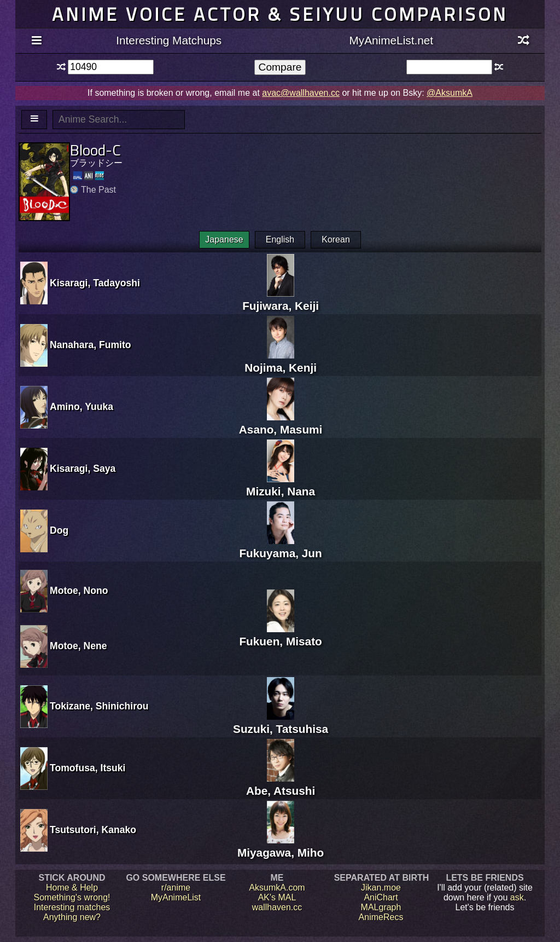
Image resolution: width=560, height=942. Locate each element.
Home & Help (72, 888)
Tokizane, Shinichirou (99, 706)
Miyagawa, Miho (281, 846)
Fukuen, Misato (280, 635)
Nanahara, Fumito (91, 345)
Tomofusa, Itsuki (87, 768)
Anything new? (72, 917)
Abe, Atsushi (281, 784)
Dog (59, 530)
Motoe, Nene (78, 646)
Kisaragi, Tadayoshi (95, 283)
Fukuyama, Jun (280, 547)
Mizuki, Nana (281, 485)
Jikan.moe (381, 888)
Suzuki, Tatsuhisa (281, 722)
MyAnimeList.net (391, 40)
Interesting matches (72, 907)
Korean (336, 239)
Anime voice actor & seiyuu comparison (280, 14)
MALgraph (381, 907)
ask (517, 897)
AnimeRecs (381, 917)
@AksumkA (450, 93)
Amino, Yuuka (81, 407)
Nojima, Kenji (281, 361)
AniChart (381, 897)
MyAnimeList (176, 897)
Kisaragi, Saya (83, 469)
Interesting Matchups (169, 40)
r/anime (176, 888)
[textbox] (111, 67)
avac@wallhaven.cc (301, 93)
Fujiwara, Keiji (281, 299)
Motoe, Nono (79, 591)
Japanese (224, 239)
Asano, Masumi (281, 423)
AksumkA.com (277, 888)
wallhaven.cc (277, 907)
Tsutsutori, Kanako (93, 830)
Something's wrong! (72, 897)
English (280, 239)
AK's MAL (277, 897)
